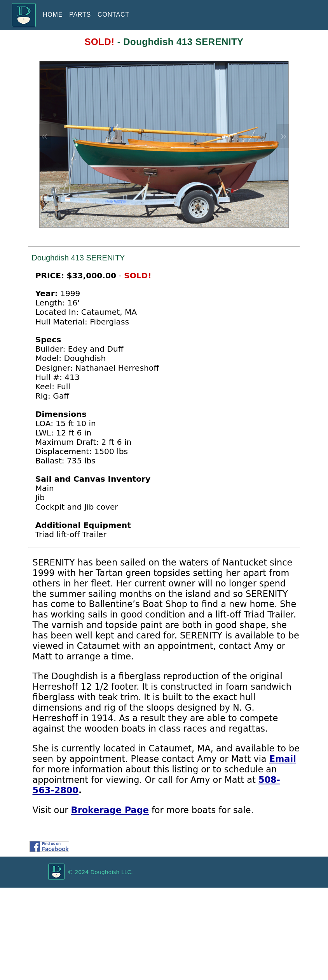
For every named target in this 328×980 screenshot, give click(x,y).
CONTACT (113, 15)
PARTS (80, 15)
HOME (53, 15)
